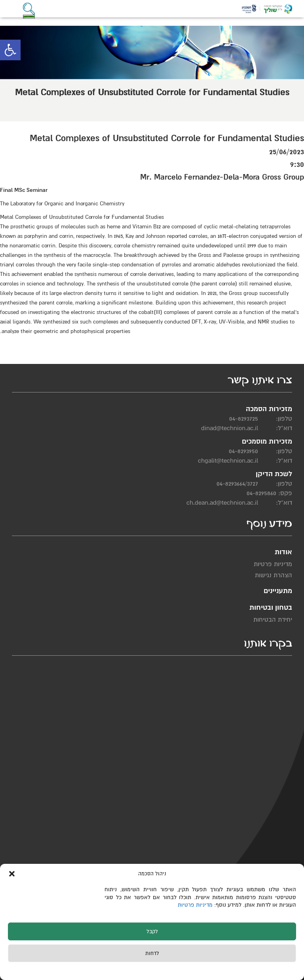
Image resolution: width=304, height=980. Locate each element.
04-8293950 (243, 451)
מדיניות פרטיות (196, 905)
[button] (10, 50)
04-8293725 (244, 419)
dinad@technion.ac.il (230, 428)
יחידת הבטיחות (273, 620)
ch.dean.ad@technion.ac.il (222, 503)
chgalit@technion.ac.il (228, 461)
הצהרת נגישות (274, 575)
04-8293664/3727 (237, 484)
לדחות (152, 953)
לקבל (152, 932)
